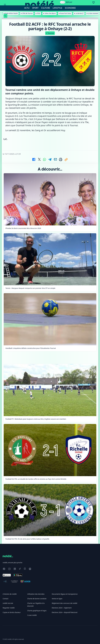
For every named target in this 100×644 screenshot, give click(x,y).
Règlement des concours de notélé (64, 603)
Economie (70, 8)
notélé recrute (8, 603)
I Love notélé (32, 615)
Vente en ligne (57, 599)
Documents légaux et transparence (65, 594)
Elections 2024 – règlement (62, 608)
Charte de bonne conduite (37, 599)
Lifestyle (57, 8)
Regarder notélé (9, 608)
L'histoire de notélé (10, 594)
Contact (6, 599)
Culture (46, 8)
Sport (35, 8)
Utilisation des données (36, 594)
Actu (27, 8)
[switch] (63, 2)
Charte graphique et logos (37, 611)
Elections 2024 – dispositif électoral (65, 612)
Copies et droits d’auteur (12, 612)
